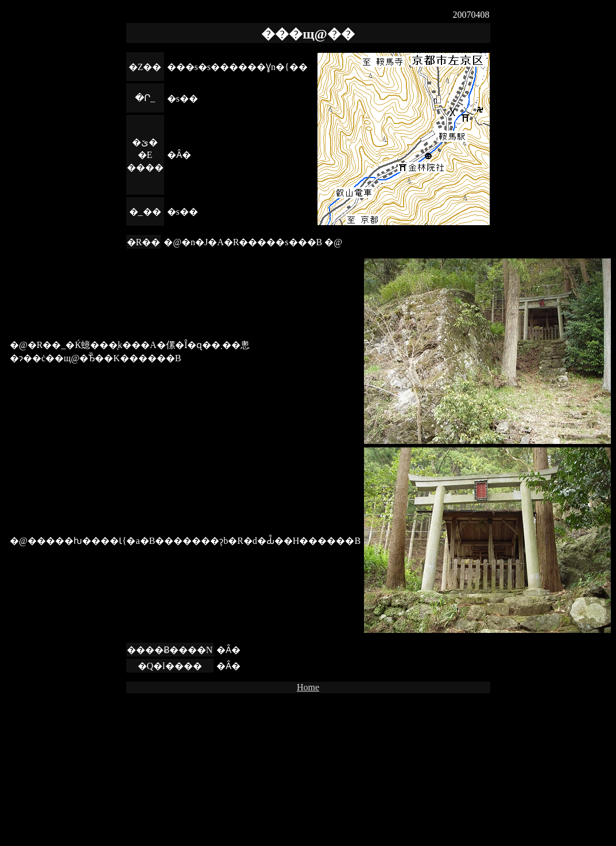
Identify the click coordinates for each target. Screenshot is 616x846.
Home (308, 687)
